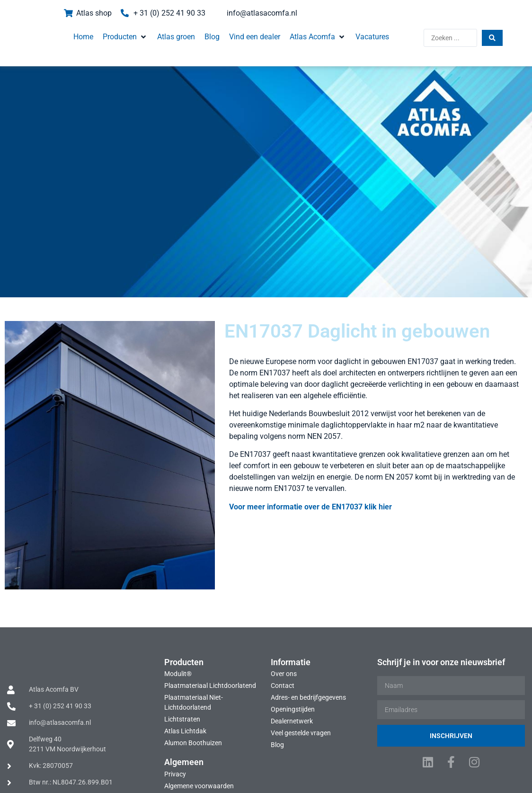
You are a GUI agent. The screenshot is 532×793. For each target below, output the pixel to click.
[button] (109, 32)
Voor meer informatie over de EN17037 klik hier (268, 490)
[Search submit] (512, 33)
